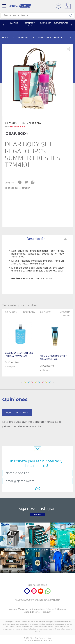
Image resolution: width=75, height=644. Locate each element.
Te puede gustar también (17, 188)
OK (37, 489)
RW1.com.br (48, 640)
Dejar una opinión (17, 412)
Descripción (47, 239)
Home (5, 38)
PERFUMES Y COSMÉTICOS (52, 38)
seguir (38, 515)
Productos (23, 38)
